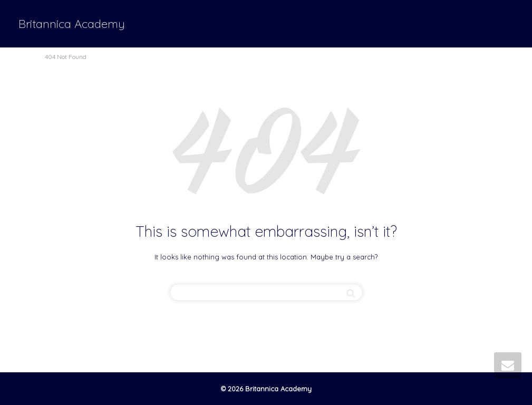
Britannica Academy (72, 24)
